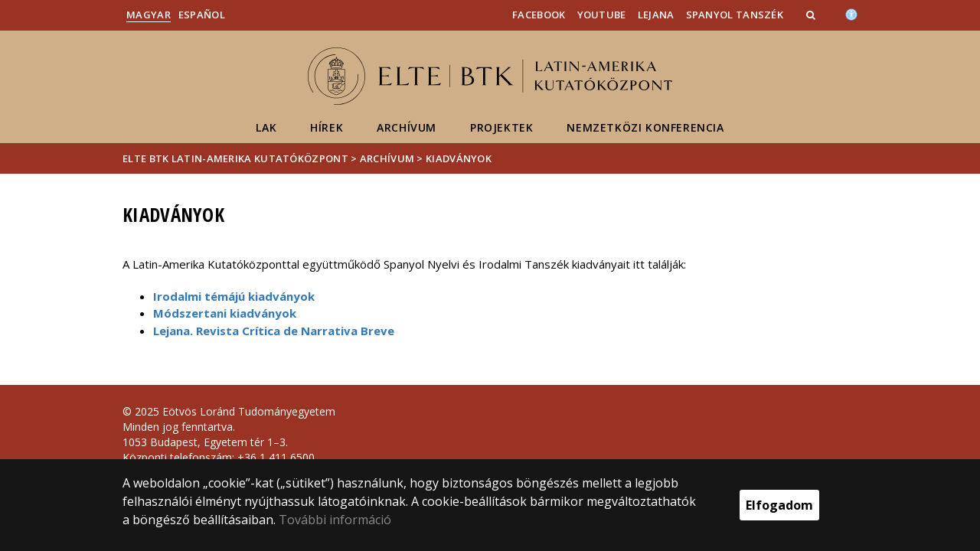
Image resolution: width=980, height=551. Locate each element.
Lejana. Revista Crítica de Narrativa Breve (274, 331)
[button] (812, 15)
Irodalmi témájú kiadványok (234, 296)
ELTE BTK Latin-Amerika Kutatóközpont (235, 158)
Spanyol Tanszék (735, 15)
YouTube (602, 15)
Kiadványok (459, 158)
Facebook (539, 15)
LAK (266, 127)
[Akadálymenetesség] (851, 13)
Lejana (656, 15)
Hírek (327, 127)
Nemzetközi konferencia (645, 127)
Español (202, 15)
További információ (335, 520)
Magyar (149, 15)
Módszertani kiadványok (225, 313)
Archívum (407, 127)
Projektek (501, 127)
